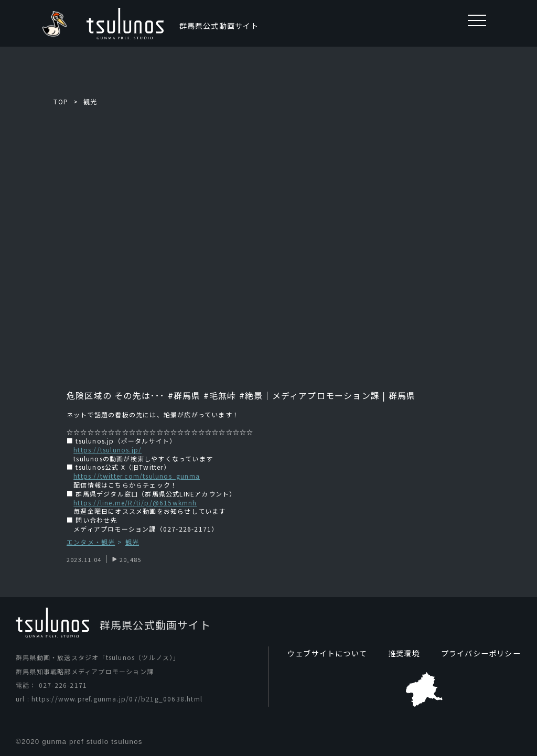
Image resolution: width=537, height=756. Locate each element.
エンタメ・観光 (91, 542)
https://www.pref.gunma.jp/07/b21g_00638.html (117, 699)
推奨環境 (404, 653)
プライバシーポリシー (481, 653)
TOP (61, 101)
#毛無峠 (220, 395)
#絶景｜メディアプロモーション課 (309, 395)
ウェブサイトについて (327, 653)
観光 (90, 101)
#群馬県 (183, 395)
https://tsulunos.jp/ (108, 450)
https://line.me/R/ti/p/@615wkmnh (135, 503)
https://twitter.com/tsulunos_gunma (137, 476)
